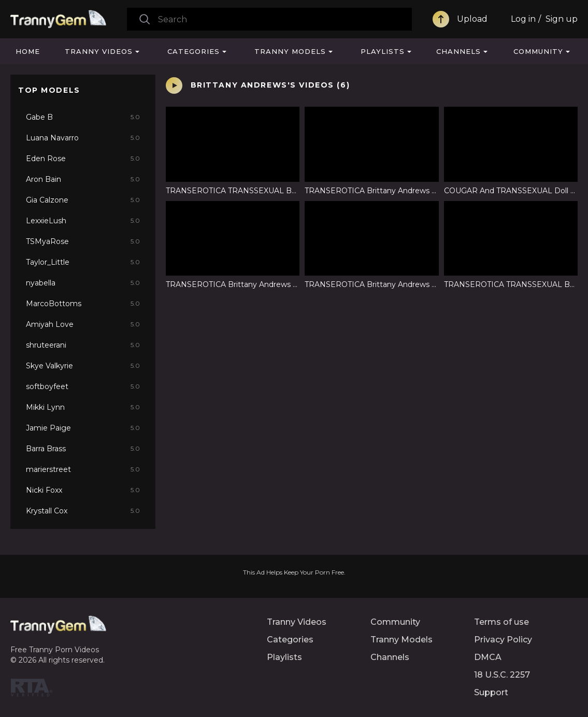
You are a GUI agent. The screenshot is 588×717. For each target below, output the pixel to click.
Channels (458, 51)
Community (538, 51)
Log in (523, 19)
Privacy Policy (503, 640)
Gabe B (83, 117)
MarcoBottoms (83, 304)
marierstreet (83, 469)
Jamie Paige (83, 428)
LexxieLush (83, 221)
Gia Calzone (83, 200)
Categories (193, 51)
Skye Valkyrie (83, 366)
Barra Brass (83, 449)
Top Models (49, 90)
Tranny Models (290, 51)
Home (28, 51)
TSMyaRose (83, 241)
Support (491, 692)
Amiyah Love (83, 324)
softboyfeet (83, 386)
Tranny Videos (99, 51)
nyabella (83, 283)
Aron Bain (83, 179)
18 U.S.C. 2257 (502, 675)
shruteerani (83, 345)
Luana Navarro (83, 138)
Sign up (562, 19)
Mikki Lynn (83, 407)
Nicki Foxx (83, 490)
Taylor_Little (83, 262)
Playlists (383, 51)
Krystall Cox (83, 511)
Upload (472, 19)
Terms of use (501, 622)
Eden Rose (83, 159)
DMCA (488, 657)
